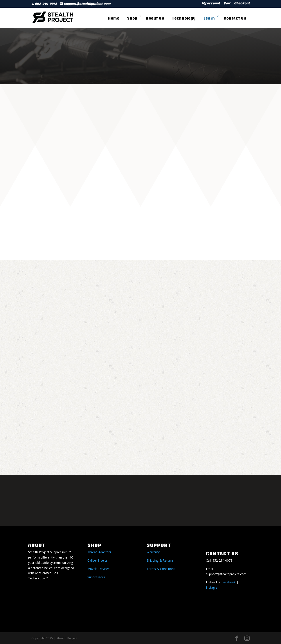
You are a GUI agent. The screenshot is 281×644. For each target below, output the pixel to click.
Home (114, 18)
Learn (209, 18)
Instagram (213, 587)
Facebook (229, 582)
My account (211, 4)
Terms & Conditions (161, 569)
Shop (132, 18)
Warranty (153, 552)
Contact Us (235, 18)
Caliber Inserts (97, 560)
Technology (184, 18)
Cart (227, 4)
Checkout (242, 4)
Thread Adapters (99, 552)
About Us (155, 18)
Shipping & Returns (160, 560)
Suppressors (96, 577)
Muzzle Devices (98, 569)
